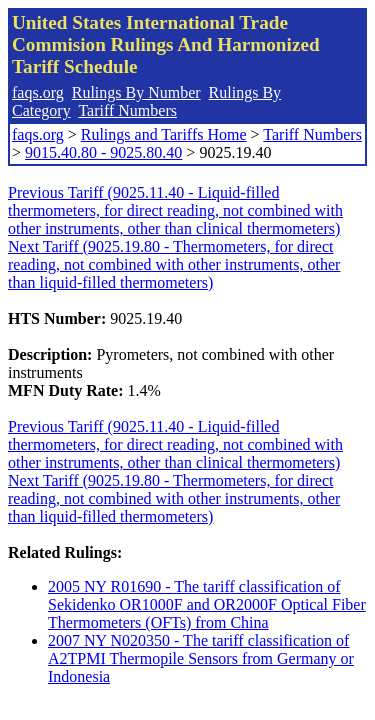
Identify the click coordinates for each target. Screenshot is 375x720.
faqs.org (38, 92)
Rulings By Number (136, 92)
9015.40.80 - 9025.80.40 (103, 152)
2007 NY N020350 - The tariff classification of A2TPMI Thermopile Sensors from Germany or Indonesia (201, 658)
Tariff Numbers (127, 110)
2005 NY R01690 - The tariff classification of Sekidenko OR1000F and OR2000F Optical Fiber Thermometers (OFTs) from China (207, 604)
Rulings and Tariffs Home (164, 134)
